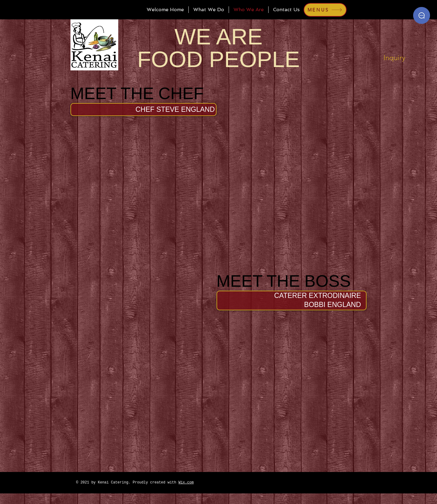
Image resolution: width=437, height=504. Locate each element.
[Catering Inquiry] (422, 15)
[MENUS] (325, 10)
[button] (175, 109)
